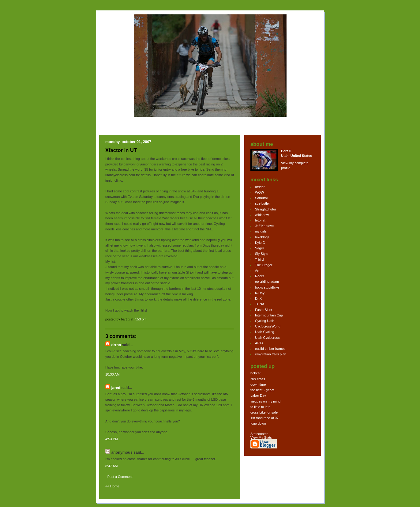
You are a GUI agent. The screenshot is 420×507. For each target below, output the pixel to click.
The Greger (264, 265)
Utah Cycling (265, 332)
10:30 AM (112, 374)
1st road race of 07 (264, 418)
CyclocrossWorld (268, 326)
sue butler (262, 203)
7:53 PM (141, 319)
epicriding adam (267, 282)
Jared (116, 388)
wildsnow (262, 215)
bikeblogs (262, 237)
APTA (259, 343)
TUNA (260, 304)
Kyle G (260, 243)
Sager (259, 248)
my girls (261, 231)
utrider (260, 187)
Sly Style (262, 254)
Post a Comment (120, 477)
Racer (259, 276)
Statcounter (259, 434)
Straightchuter (266, 209)
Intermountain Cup (269, 315)
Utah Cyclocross (267, 338)
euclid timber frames (270, 349)
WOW (259, 192)
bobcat (255, 373)
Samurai (261, 198)
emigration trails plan (271, 354)
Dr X (258, 298)
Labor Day (258, 395)
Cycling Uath (265, 321)
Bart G (286, 151)
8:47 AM (112, 466)
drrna (116, 345)
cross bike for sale (264, 412)
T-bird (259, 259)
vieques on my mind (265, 401)
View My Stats (261, 437)
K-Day (260, 293)
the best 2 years (262, 390)
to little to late (260, 407)
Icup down (258, 423)
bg (111, 72)
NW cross (258, 379)
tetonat (260, 220)
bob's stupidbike (267, 287)
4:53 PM (112, 439)
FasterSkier (264, 310)
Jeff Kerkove (264, 226)
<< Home (112, 486)
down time (258, 384)
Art (257, 271)
